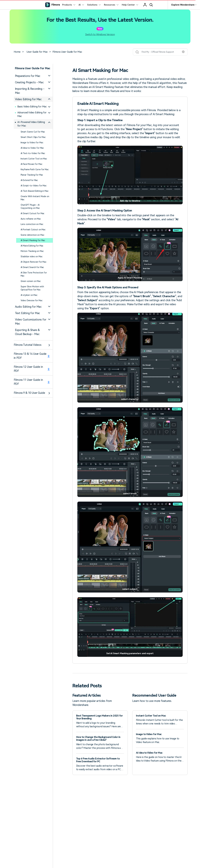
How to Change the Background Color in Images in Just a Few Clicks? (98, 738)
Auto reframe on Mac (31, 219)
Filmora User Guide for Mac (67, 52)
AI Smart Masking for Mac (33, 240)
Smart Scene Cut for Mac (33, 132)
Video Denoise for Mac (32, 300)
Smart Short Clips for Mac (33, 137)
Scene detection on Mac (32, 235)
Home (17, 52)
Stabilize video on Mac (32, 256)
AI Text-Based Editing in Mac (35, 191)
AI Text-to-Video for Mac (33, 153)
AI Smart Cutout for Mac (33, 213)
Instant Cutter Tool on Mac (34, 159)
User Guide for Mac (37, 52)
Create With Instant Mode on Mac (35, 198)
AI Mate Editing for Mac (32, 246)
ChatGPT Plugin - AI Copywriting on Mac (30, 206)
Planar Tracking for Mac (32, 175)
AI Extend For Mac (29, 180)
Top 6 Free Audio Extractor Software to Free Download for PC (98, 760)
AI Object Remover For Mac (34, 262)
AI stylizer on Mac (29, 295)
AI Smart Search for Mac (32, 267)
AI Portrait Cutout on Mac (33, 230)
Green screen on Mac (31, 281)
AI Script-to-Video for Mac (34, 186)
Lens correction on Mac (32, 224)
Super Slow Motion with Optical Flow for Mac (32, 288)
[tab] (33, 76)
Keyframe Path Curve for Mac (35, 169)
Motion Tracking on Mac (32, 251)
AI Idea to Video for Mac (32, 148)
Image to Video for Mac (32, 143)
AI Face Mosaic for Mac (31, 164)
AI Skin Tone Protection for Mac (34, 274)
